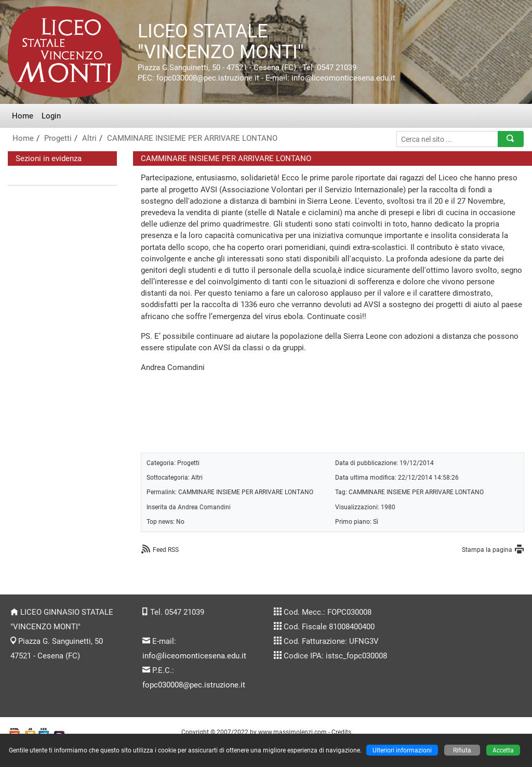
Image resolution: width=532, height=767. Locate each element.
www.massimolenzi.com (292, 732)
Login (51, 116)
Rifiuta (462, 750)
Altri (89, 138)
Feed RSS (166, 550)
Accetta (503, 750)
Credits (341, 732)
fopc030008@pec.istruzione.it (194, 685)
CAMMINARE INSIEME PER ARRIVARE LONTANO (192, 138)
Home (23, 116)
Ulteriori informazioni (402, 750)
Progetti (58, 138)
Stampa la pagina (487, 550)
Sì (376, 521)
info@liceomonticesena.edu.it (194, 656)
